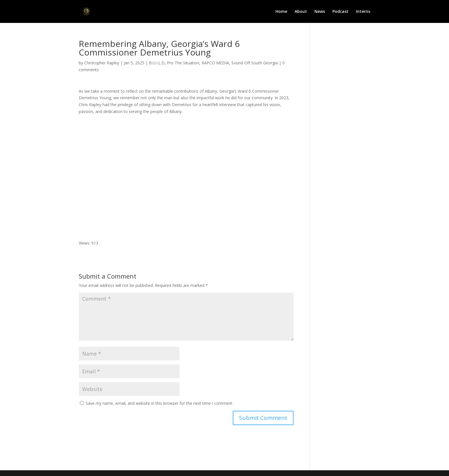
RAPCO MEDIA (215, 63)
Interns (363, 12)
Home (281, 12)
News (320, 12)
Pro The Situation (183, 63)
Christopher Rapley (102, 63)
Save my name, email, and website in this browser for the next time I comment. (159, 403)
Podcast (340, 12)
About (301, 12)
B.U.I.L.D (157, 63)
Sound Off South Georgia (255, 63)
